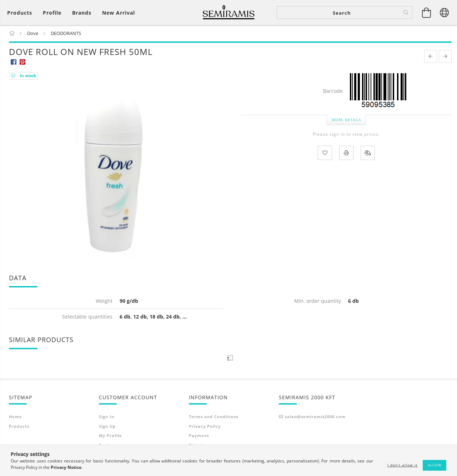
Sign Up (107, 427)
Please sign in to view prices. (346, 135)
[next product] (445, 57)
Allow (435, 465)
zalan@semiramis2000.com (315, 417)
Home (16, 417)
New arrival (119, 13)
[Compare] (368, 153)
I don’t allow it (403, 465)
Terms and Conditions (214, 417)
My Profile (111, 436)
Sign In (107, 417)
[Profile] (52, 13)
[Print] (346, 153)
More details (346, 120)
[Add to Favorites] (325, 153)
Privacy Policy (205, 427)
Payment (199, 436)
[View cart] (427, 12)
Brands (82, 13)
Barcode (333, 92)
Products (19, 427)
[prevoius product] (431, 57)
